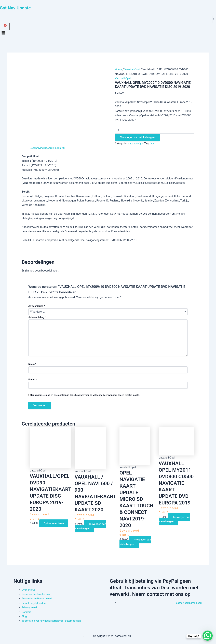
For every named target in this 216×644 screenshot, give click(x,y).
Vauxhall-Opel (133, 69)
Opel (153, 143)
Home (119, 69)
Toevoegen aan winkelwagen (137, 137)
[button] (108, 34)
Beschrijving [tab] (37, 148)
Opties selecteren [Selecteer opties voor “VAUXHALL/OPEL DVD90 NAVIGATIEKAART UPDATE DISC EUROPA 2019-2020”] (55, 523)
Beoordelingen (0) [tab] (56, 148)
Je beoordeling (37, 317)
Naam (32, 364)
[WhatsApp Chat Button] (208, 636)
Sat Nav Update (17, 8)
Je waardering (37, 306)
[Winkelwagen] (5, 27)
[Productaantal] (155, 130)
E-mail (32, 380)
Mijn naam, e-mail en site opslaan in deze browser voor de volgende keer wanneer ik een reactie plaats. (85, 395)
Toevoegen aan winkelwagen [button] (91, 526)
